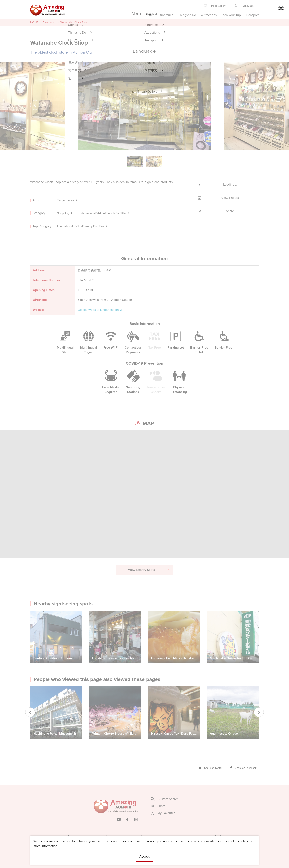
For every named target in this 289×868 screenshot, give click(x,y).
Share (216, 211)
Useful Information (169, 853)
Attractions (49, 22)
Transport (252, 15)
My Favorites (163, 813)
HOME (34, 22)
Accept (144, 856)
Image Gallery (68, 836)
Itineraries (166, 15)
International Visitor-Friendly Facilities (105, 213)
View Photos (218, 198)
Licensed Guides (119, 853)
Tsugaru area (68, 200)
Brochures (221, 836)
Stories (149, 15)
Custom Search (165, 799)
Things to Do (187, 15)
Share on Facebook (243, 768)
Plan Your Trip (231, 15)
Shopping (65, 213)
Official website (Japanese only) (100, 310)
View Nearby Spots (149, 570)
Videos (145, 836)
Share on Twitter (211, 768)
